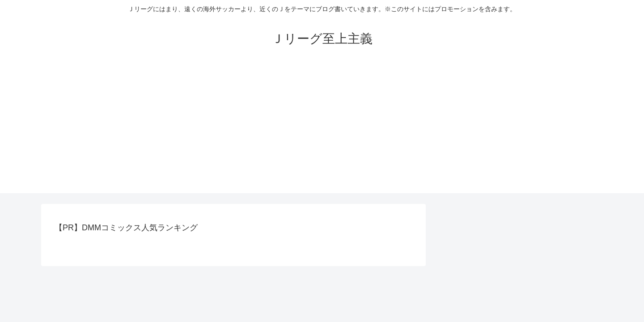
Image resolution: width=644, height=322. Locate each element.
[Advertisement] (322, 131)
